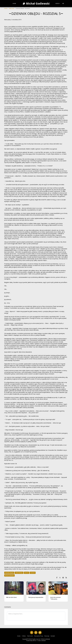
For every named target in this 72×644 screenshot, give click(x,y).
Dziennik (33, 573)
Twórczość (12, 8)
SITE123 (34, 641)
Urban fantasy (19, 573)
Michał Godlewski (9, 575)
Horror (27, 573)
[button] (63, 3)
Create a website (41, 641)
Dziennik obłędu (9, 573)
